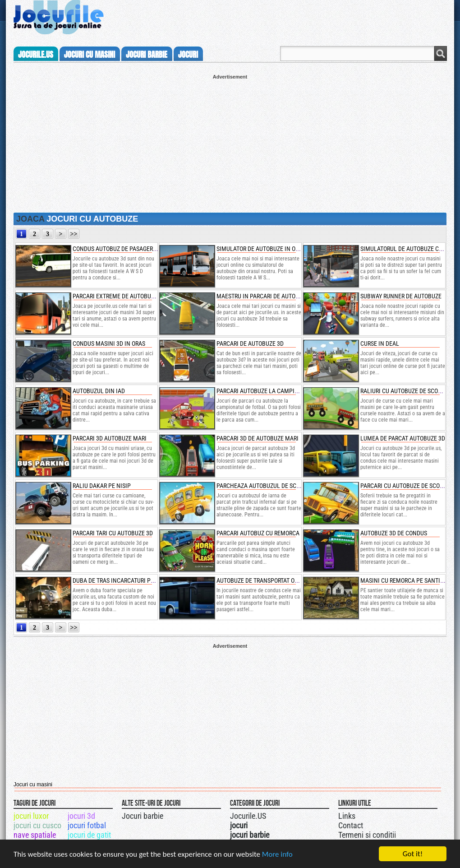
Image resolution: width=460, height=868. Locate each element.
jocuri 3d (81, 816)
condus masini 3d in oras (109, 343)
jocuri (188, 55)
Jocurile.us (36, 55)
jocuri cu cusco (37, 825)
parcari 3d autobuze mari (110, 438)
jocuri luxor (31, 816)
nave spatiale (35, 835)
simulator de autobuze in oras (261, 249)
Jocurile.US (248, 816)
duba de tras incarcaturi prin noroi (125, 580)
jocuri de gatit (89, 835)
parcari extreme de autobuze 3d (119, 296)
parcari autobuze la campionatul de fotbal (281, 391)
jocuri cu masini (90, 55)
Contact (351, 825)
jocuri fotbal (87, 825)
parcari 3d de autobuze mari (258, 438)
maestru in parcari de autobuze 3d (267, 296)
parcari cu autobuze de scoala (405, 486)
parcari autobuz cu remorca (258, 533)
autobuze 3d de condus (394, 533)
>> (74, 234)
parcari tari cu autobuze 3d (113, 533)
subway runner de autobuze (401, 296)
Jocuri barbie (143, 816)
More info (277, 854)
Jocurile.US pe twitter (281, 815)
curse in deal (380, 343)
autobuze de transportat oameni (264, 580)
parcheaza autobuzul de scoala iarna (272, 486)
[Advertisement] (230, 143)
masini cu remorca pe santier (403, 580)
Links (347, 816)
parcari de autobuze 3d (250, 343)
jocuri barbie (147, 55)
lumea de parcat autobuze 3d (403, 438)
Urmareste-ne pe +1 (272, 815)
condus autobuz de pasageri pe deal (125, 249)
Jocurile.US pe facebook (290, 815)
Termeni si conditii (367, 835)
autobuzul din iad (99, 391)
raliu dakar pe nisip (102, 486)
